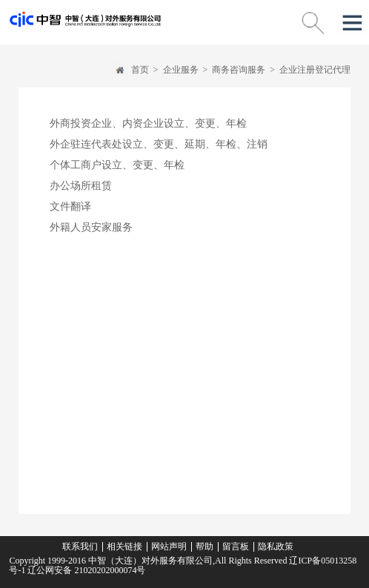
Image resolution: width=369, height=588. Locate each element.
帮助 (205, 546)
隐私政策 (276, 546)
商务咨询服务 (239, 70)
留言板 (236, 546)
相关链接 (124, 546)
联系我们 (80, 546)
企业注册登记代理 (315, 70)
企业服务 (181, 70)
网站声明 (169, 546)
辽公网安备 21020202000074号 (85, 570)
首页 (140, 70)
